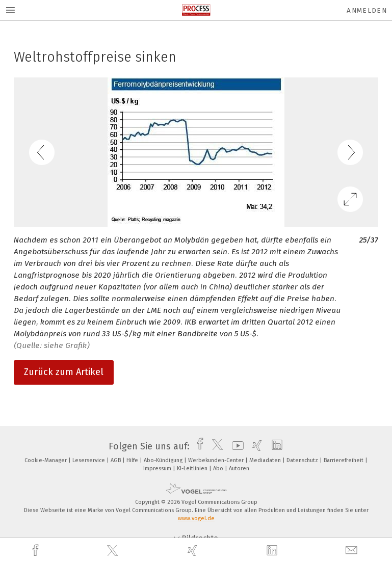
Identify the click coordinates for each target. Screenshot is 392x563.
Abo (219, 468)
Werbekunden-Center (217, 460)
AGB (116, 460)
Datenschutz (303, 460)
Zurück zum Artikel (64, 372)
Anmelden (367, 10)
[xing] (194, 551)
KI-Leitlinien (193, 468)
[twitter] (114, 551)
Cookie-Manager (46, 460)
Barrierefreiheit (344, 460)
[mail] (353, 551)
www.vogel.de (196, 518)
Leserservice (89, 460)
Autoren (239, 468)
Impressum (158, 468)
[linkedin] (273, 551)
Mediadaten (266, 460)
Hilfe (133, 460)
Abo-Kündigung (164, 460)
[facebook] (37, 551)
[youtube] (235, 446)
